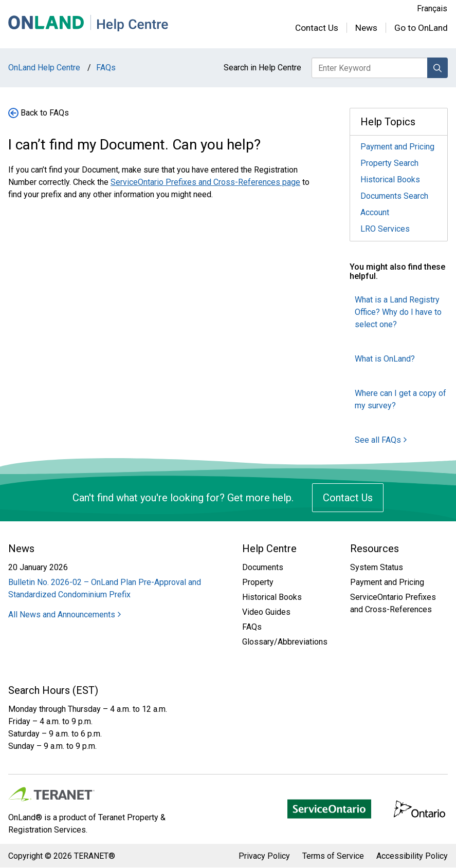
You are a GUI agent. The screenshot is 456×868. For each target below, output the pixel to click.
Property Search (389, 163)
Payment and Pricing (397, 147)
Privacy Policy (264, 856)
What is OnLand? (385, 359)
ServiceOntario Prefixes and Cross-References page (205, 182)
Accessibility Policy (412, 856)
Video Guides (266, 612)
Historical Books (390, 180)
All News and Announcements (65, 615)
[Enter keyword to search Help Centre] (370, 68)
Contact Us (317, 28)
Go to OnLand (421, 28)
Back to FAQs (45, 113)
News (366, 28)
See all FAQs (381, 440)
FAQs (252, 627)
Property (258, 582)
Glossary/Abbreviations (285, 642)
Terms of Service (333, 856)
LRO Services (385, 229)
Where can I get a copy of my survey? (400, 399)
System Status (377, 567)
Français (432, 8)
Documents (263, 567)
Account (375, 212)
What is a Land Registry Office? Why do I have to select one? (398, 312)
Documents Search (394, 196)
